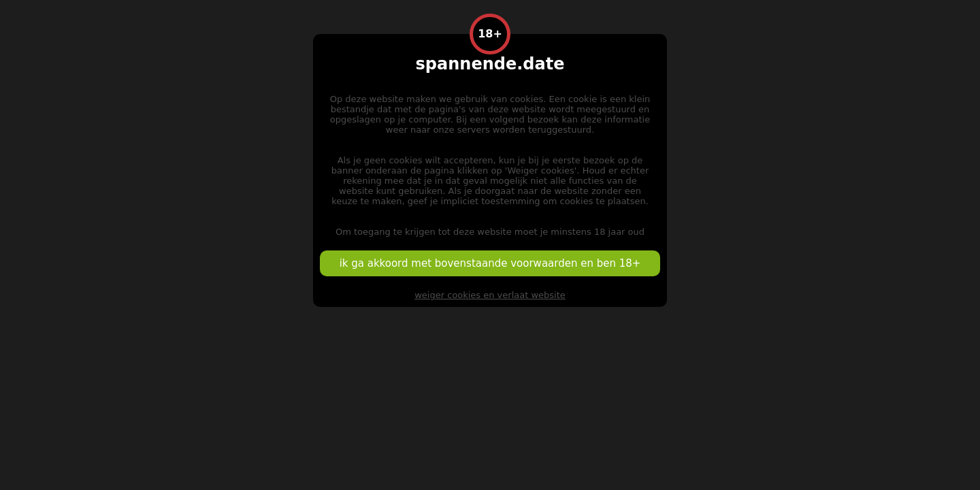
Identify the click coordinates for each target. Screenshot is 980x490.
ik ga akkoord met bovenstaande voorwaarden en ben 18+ (490, 263)
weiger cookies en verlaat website (490, 295)
